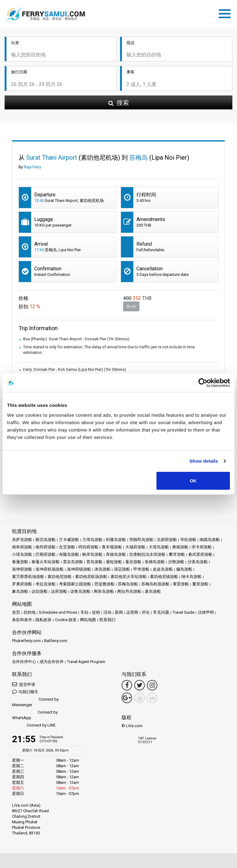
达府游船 (59, 591)
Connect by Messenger (35, 702)
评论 (146, 612)
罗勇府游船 (22, 584)
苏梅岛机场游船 (155, 584)
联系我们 (107, 620)
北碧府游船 (167, 540)
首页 (16, 612)
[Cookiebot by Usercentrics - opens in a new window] (203, 383)
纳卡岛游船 (191, 577)
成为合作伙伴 (52, 662)
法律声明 (206, 612)
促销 (96, 612)
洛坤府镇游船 (79, 569)
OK (193, 480)
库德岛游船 (116, 554)
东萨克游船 (22, 540)
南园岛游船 (210, 540)
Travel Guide (183, 612)
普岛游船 (94, 562)
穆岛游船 (184, 569)
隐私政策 (44, 620)
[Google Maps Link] (127, 698)
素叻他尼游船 (60, 577)
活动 (107, 612)
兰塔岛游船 (92, 540)
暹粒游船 (114, 562)
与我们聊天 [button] (25, 692)
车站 (85, 612)
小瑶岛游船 (22, 554)
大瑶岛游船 (159, 547)
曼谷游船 (133, 562)
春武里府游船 (200, 554)
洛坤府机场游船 (50, 569)
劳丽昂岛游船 (141, 540)
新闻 (119, 612)
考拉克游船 (46, 584)
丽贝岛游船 (46, 540)
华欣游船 (188, 540)
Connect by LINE (34, 725)
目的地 (29, 612)
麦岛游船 (153, 591)
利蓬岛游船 (116, 540)
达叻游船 (39, 591)
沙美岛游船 (198, 562)
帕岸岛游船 (92, 554)
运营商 (132, 612)
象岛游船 (20, 591)
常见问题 (161, 612)
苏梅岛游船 (128, 584)
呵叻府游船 (88, 547)
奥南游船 (180, 547)
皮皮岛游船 (163, 569)
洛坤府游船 (22, 569)
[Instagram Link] (152, 685)
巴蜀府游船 (46, 554)
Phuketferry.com (26, 641)
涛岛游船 (102, 569)
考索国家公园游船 (75, 584)
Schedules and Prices (58, 612)
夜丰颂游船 (112, 547)
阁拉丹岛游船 (129, 591)
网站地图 (88, 620)
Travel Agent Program (86, 662)
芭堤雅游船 (104, 584)
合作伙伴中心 (24, 662)
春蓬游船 (20, 562)
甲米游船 (141, 569)
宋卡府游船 (202, 547)
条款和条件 (22, 620)
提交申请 (24, 684)
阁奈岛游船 (104, 591)
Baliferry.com (56, 641)
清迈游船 (122, 569)
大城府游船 (135, 547)
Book (131, 307)
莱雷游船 (181, 584)
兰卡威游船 (69, 540)
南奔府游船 (22, 547)
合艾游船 (67, 547)
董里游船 (200, 584)
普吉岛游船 (73, 562)
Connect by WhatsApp (35, 715)
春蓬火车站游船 (46, 562)
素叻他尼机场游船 (91, 577)
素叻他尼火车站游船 (129, 577)
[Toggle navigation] (226, 13)
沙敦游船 (176, 562)
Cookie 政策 (66, 620)
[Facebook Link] (127, 685)
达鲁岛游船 (80, 591)
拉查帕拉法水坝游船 (147, 554)
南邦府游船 (46, 547)
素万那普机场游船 (28, 577)
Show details (204, 461)
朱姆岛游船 (155, 562)
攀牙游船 (177, 554)
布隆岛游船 (69, 554)
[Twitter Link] (139, 685)
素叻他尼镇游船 (164, 577)
